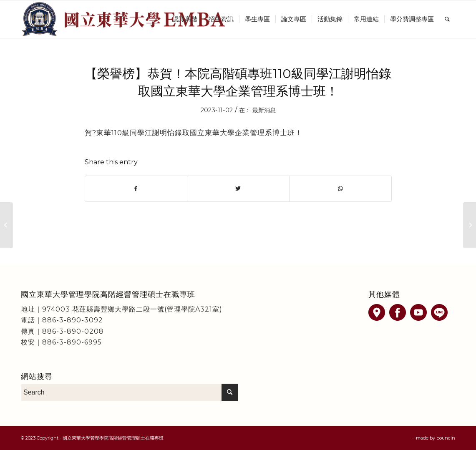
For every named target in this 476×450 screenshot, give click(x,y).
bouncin (446, 438)
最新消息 (264, 110)
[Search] (447, 19)
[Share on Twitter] (238, 189)
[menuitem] (185, 19)
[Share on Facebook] (136, 189)
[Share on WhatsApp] (340, 189)
